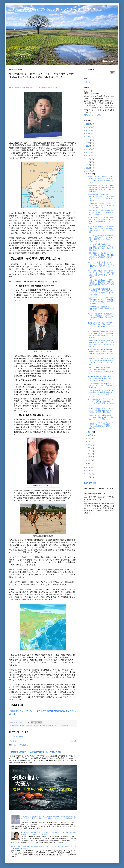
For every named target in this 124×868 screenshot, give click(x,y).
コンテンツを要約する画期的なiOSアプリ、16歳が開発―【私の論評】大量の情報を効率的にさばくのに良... (101, 317)
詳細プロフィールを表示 (92, 115)
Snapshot (87, 501)
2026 (88, 124)
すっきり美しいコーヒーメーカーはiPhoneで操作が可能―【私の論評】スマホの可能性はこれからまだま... (101, 352)
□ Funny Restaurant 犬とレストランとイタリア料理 (52, 9)
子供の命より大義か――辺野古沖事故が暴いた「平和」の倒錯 (35, 752)
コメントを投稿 (18, 736)
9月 (89, 438)
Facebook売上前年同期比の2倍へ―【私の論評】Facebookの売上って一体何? (101, 309)
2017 (88, 152)
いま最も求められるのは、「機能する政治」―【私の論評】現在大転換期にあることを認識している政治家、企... (101, 283)
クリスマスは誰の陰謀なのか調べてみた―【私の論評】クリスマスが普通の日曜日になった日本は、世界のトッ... (101, 238)
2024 (88, 130)
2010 (88, 467)
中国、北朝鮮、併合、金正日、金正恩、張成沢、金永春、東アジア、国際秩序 (42, 726)
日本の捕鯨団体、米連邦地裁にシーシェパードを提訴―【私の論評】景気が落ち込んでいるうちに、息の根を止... (101, 335)
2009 (88, 470)
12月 (90, 174)
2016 (88, 155)
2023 (88, 133)
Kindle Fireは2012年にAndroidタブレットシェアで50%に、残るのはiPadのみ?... (101, 385)
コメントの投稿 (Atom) (22, 745)
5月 (89, 451)
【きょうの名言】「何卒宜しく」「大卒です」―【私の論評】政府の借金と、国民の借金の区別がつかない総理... (101, 292)
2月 (89, 460)
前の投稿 (73, 741)
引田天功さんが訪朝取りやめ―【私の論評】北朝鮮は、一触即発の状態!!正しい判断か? (101, 212)
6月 (89, 448)
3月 (89, 457)
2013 (88, 165)
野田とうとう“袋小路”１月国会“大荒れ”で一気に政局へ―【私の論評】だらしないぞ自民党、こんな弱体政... (101, 361)
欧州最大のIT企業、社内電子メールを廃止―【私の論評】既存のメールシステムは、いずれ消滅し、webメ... (101, 393)
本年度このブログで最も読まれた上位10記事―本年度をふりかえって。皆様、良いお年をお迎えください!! (101, 179)
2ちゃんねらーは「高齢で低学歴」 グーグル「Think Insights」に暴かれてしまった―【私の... (101, 417)
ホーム (43, 741)
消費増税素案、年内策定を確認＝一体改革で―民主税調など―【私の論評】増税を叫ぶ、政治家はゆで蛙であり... (101, 343)
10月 (90, 435)
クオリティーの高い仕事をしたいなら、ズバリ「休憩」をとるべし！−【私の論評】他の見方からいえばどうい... (101, 265)
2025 (88, 127)
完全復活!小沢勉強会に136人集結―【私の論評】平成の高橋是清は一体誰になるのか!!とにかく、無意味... (101, 229)
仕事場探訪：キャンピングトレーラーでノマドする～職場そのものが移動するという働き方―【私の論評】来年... (101, 188)
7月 (89, 445)
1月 (89, 463)
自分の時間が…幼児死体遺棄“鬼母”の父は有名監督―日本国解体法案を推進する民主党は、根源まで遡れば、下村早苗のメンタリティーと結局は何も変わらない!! (48, 818)
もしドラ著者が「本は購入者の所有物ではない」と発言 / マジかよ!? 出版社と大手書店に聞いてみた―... (101, 220)
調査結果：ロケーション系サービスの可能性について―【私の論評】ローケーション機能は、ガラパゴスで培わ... (101, 301)
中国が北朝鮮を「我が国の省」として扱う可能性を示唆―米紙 (33, 87)
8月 (89, 441)
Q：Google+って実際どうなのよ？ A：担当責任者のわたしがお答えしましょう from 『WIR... (101, 205)
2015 (88, 159)
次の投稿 (13, 741)
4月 (89, 454)
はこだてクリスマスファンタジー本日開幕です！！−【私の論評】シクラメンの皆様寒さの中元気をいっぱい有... (101, 425)
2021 (88, 140)
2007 (88, 477)
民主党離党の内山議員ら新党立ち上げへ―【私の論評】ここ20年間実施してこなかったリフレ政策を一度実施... (101, 197)
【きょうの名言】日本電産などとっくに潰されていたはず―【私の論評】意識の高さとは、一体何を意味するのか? (101, 247)
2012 (88, 168)
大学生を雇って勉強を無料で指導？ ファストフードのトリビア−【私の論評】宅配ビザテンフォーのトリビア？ (101, 274)
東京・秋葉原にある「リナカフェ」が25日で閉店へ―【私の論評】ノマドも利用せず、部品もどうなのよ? (101, 402)
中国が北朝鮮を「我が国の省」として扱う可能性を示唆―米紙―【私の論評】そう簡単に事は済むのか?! (101, 256)
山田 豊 (89, 91)
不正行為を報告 (90, 483)
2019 (88, 146)
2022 (88, 137)
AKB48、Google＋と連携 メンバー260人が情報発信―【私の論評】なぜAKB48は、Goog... (101, 378)
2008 (88, 474)
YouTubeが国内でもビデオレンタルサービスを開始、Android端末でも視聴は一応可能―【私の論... (101, 410)
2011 (88, 171)
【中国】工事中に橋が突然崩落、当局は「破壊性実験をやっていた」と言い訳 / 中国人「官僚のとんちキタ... (101, 370)
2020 (88, 143)
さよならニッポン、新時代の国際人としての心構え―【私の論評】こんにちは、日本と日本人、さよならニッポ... (101, 326)
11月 (90, 432)
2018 (88, 149)
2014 (88, 162)
